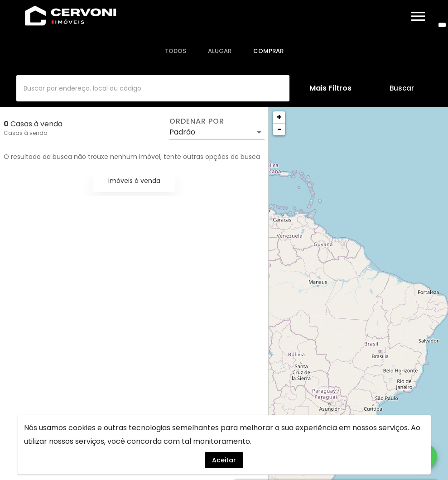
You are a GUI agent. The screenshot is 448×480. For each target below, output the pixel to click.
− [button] (279, 129)
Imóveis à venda (134, 181)
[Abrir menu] (418, 16)
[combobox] (153, 88)
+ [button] (279, 117)
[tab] (176, 51)
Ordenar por (197, 121)
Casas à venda (26, 133)
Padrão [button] (182, 132)
